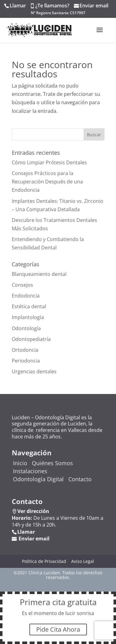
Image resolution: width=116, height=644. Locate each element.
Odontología (26, 328)
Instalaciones (30, 471)
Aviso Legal (83, 561)
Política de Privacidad (44, 561)
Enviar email (94, 6)
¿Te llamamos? (52, 6)
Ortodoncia (25, 350)
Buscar (94, 135)
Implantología (28, 317)
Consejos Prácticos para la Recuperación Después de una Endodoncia (47, 182)
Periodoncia (26, 361)
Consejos (22, 285)
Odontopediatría (31, 339)
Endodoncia (26, 296)
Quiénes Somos (52, 463)
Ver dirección (33, 511)
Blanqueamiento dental (39, 274)
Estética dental (29, 306)
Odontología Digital (38, 479)
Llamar (18, 6)
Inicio (20, 463)
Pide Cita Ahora (58, 629)
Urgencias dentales (34, 371)
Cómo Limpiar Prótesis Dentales (49, 162)
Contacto (80, 479)
